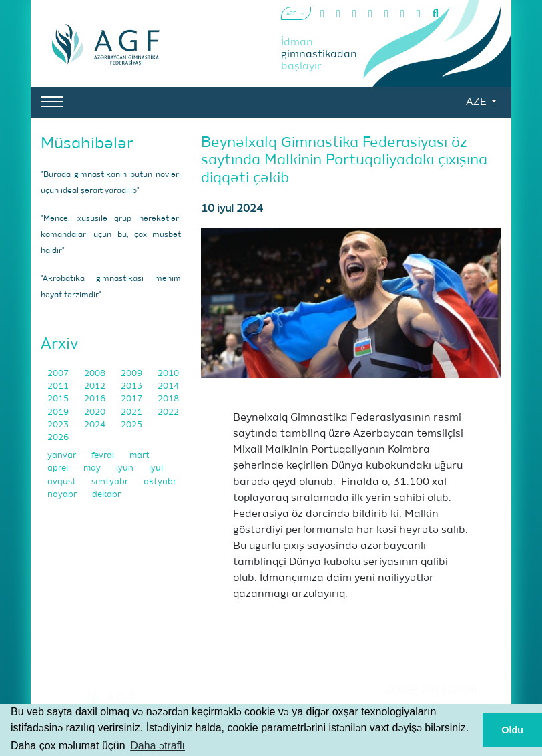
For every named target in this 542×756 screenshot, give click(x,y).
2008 (96, 374)
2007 (59, 374)
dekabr (106, 495)
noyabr (63, 495)
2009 (132, 374)
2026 (58, 438)
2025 (131, 425)
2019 (59, 412)
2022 (168, 412)
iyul (156, 468)
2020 (96, 412)
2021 (132, 412)
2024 (96, 425)
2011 (59, 386)
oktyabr (160, 482)
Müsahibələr (87, 144)
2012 (96, 386)
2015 (59, 399)
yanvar (63, 456)
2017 (132, 399)
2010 (168, 374)
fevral (104, 456)
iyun (126, 468)
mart (140, 456)
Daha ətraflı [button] (158, 746)
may (93, 468)
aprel (59, 468)
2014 (168, 386)
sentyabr (111, 482)
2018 (168, 399)
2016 (96, 399)
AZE (477, 102)
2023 (59, 425)
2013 (132, 386)
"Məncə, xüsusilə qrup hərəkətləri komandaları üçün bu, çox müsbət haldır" (111, 235)
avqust (63, 482)
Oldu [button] (512, 730)
